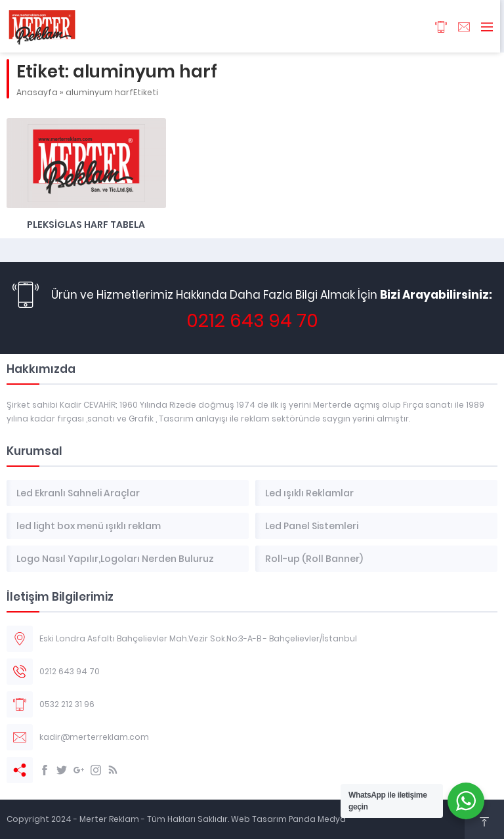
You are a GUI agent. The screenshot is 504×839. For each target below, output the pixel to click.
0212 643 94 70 (252, 321)
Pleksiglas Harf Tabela (86, 225)
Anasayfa (37, 92)
